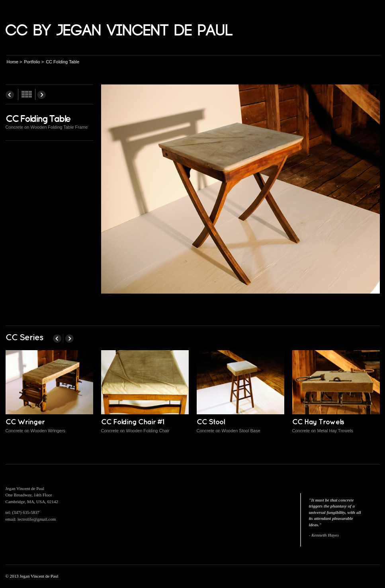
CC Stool (211, 422)
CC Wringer (25, 422)
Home (13, 62)
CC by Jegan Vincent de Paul (119, 31)
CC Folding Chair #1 (133, 422)
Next (42, 94)
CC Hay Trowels (318, 422)
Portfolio (32, 62)
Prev (10, 94)
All (27, 94)
